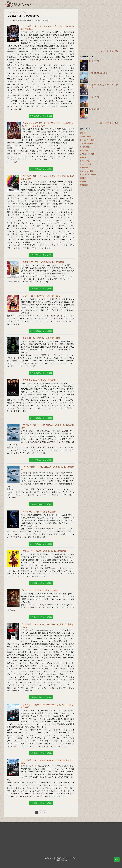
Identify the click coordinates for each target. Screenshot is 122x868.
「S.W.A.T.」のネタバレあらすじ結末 (38, 380)
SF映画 (83, 133)
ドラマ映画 (84, 150)
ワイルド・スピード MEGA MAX (33, 766)
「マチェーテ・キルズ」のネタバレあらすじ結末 (43, 551)
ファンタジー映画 (86, 143)
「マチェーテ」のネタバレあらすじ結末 (39, 590)
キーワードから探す (111, 51)
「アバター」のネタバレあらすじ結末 (38, 512)
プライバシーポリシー (70, 858)
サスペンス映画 (86, 161)
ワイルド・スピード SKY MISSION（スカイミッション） (43, 630)
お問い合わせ (49, 858)
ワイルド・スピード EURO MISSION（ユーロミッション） (44, 710)
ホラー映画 (84, 168)
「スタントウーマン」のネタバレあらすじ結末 (42, 262)
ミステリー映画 (86, 164)
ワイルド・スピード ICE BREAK (28, 198)
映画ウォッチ (19, 4)
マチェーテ (25, 594)
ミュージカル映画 (86, 171)
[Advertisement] (99, 25)
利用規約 (58, 858)
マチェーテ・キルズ (28, 554)
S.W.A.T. (24, 383)
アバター (24, 515)
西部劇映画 (84, 185)
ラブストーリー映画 (87, 154)
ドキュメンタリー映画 (88, 175)
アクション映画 (86, 136)
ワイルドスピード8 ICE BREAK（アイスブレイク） (41, 473)
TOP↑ (117, 860)
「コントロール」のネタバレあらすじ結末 (40, 338)
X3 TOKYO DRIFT (16, 204)
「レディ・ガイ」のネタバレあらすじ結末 (40, 296)
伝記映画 (83, 178)
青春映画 (83, 157)
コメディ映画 (85, 147)
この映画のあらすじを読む (41, 116)
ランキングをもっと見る (109, 123)
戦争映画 (83, 182)
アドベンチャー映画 (87, 140)
